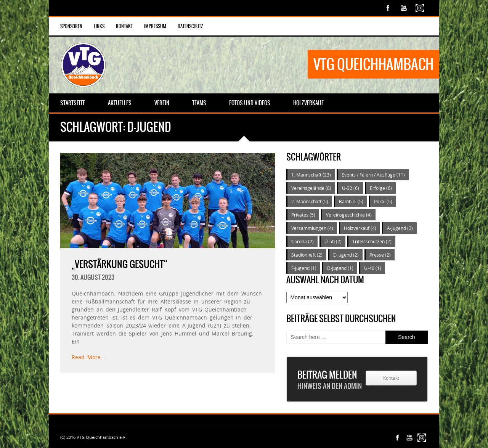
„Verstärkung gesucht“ (120, 264)
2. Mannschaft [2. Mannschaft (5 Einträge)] (310, 201)
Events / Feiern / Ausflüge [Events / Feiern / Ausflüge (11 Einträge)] (373, 175)
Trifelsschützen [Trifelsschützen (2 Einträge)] (372, 241)
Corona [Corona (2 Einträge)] (303, 241)
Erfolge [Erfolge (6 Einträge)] (381, 188)
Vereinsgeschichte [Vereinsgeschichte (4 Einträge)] (349, 215)
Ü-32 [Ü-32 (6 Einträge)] (351, 188)
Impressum (155, 26)
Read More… (88, 357)
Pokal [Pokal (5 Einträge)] (383, 201)
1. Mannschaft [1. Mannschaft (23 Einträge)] (311, 175)
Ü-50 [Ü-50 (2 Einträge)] (333, 241)
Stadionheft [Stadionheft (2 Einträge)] (307, 255)
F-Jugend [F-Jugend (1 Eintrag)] (304, 268)
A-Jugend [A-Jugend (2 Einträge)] (400, 228)
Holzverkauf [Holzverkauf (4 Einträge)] (360, 228)
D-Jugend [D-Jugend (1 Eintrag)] (340, 268)
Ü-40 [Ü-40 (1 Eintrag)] (373, 268)
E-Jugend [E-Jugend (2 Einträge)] (346, 255)
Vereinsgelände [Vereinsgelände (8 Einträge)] (311, 188)
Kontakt (124, 26)
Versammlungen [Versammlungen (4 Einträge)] (312, 228)
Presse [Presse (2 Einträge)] (380, 255)
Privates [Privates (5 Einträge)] (303, 215)
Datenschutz (190, 26)
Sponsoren (71, 26)
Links (99, 26)
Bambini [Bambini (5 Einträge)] (351, 201)
